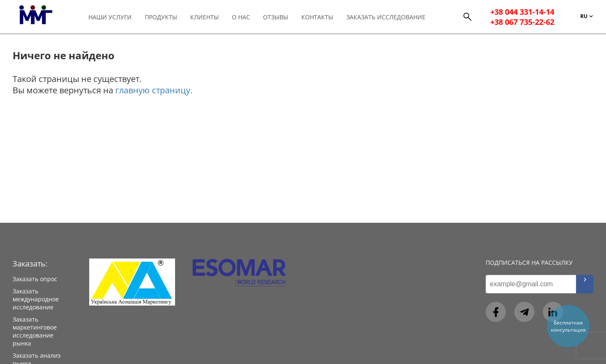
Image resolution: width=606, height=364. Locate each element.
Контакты (317, 17)
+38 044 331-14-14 (522, 12)
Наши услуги (110, 17)
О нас (241, 17)
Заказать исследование (386, 17)
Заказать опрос (35, 279)
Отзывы (276, 17)
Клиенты (205, 17)
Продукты (161, 17)
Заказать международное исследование (36, 299)
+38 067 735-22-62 (522, 22)
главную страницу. (154, 90)
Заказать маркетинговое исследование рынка (35, 331)
